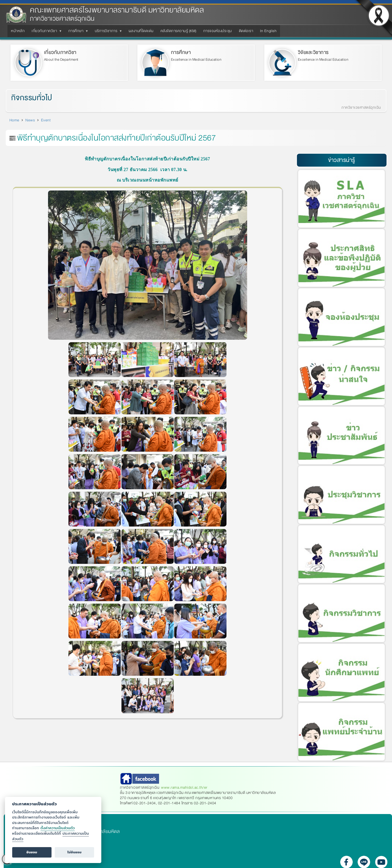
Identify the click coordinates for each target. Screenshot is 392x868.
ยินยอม (32, 852)
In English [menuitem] (268, 31)
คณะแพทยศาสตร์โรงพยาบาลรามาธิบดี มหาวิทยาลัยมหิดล (117, 10)
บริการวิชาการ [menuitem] (107, 32)
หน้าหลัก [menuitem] (18, 31)
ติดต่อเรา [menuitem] (246, 31)
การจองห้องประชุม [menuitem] (218, 31)
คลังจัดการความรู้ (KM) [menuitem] (178, 31)
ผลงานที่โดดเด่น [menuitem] (141, 31)
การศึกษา (181, 52)
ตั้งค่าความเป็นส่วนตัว (58, 828)
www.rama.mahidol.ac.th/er (184, 787)
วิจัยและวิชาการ (313, 52)
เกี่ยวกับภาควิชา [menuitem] (45, 32)
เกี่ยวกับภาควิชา (60, 52)
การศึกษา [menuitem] (77, 32)
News (30, 120)
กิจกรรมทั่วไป (32, 98)
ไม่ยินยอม (75, 852)
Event (46, 120)
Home (14, 120)
